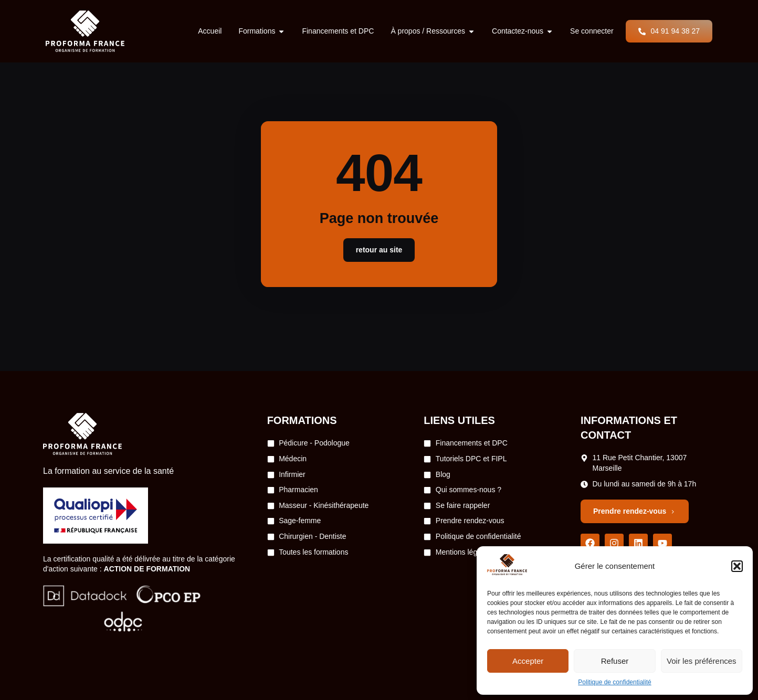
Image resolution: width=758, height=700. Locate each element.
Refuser (615, 661)
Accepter (528, 661)
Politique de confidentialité (614, 682)
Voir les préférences (702, 661)
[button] (737, 566)
